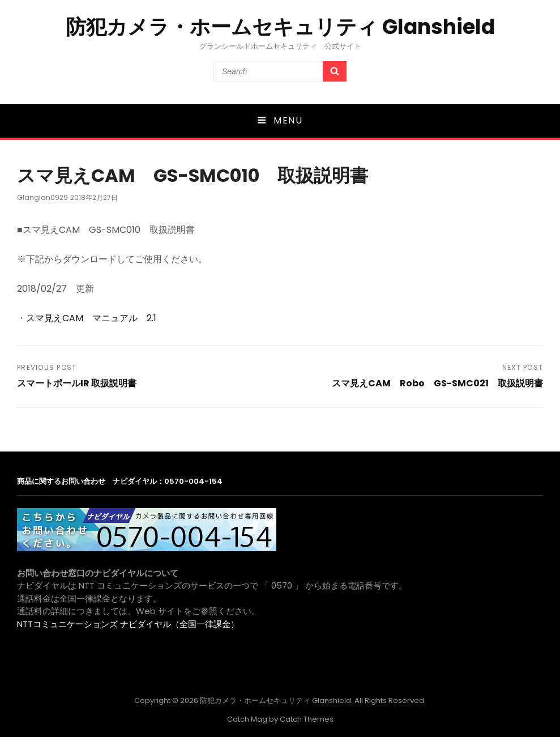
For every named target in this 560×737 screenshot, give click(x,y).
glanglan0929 (42, 197)
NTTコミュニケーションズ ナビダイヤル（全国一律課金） (128, 624)
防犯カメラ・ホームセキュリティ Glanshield (280, 27)
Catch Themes (307, 719)
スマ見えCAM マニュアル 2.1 (91, 318)
